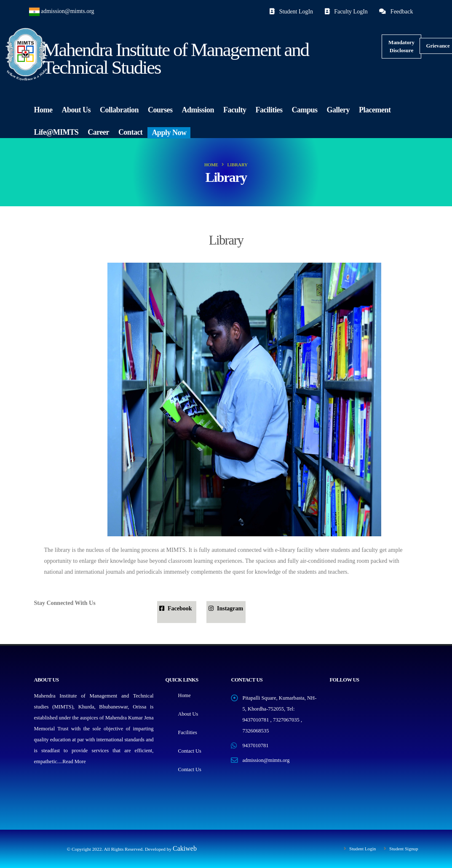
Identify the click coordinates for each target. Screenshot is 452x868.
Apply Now (169, 133)
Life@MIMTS (56, 132)
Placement (375, 110)
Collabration (119, 110)
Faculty (235, 110)
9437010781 (255, 746)
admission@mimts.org (68, 11)
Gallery (338, 110)
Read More (74, 761)
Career (98, 132)
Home (43, 110)
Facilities (269, 110)
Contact (131, 132)
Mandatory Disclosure (401, 47)
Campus (305, 110)
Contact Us (190, 751)
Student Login (361, 849)
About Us (76, 110)
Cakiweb (185, 848)
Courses (160, 110)
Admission (198, 110)
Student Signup (403, 849)
